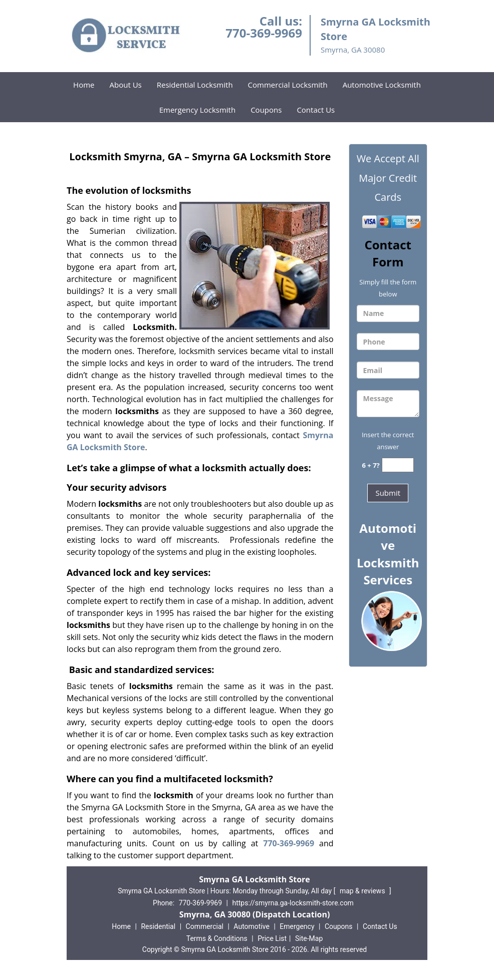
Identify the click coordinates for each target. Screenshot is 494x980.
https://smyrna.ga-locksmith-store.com (293, 903)
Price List (272, 938)
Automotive (252, 926)
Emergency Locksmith (197, 110)
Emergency (297, 926)
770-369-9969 (264, 33)
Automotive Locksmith (382, 85)
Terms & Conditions (217, 938)
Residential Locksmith (195, 85)
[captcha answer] (398, 465)
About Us (126, 85)
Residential (158, 926)
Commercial (205, 926)
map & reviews (363, 891)
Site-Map (309, 938)
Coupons (266, 110)
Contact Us (316, 110)
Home (84, 85)
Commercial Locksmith (288, 85)
